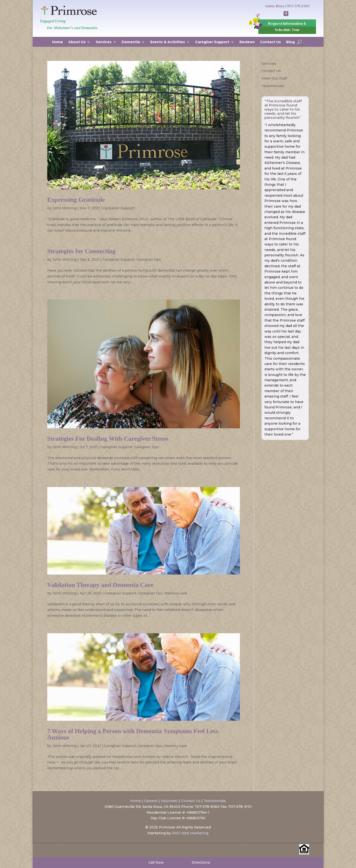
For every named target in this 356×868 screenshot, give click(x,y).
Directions (200, 862)
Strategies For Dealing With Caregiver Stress (108, 439)
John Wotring (65, 208)
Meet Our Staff (274, 78)
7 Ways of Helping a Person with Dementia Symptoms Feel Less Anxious (133, 734)
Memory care (176, 593)
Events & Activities (168, 42)
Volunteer (169, 801)
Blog (290, 42)
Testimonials (273, 86)
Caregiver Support (212, 42)
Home (58, 42)
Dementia (131, 42)
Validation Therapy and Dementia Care (100, 585)
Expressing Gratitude (76, 200)
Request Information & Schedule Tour (287, 27)
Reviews (247, 42)
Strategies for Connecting (82, 251)
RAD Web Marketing (190, 833)
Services (104, 42)
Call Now (156, 862)
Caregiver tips (149, 260)
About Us (77, 42)
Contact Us (270, 42)
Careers (151, 801)
